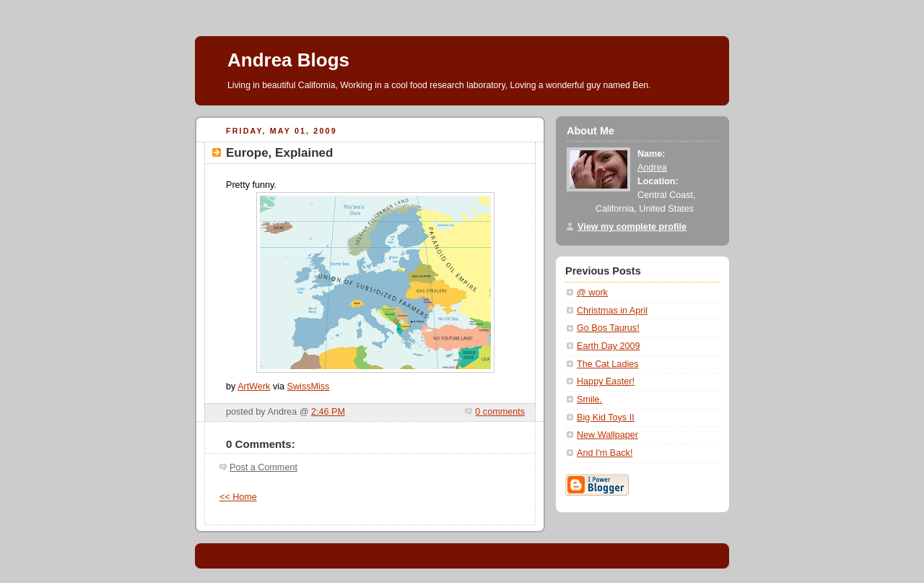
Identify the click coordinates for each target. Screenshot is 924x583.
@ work (592, 293)
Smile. (589, 400)
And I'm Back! (605, 453)
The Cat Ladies (608, 364)
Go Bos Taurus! (608, 328)
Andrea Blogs (288, 60)
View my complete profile (632, 227)
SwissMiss (309, 386)
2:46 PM (328, 412)
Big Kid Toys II (606, 418)
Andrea (652, 168)
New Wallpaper (607, 435)
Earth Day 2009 (609, 346)
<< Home (238, 497)
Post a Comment (263, 467)
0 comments (500, 412)
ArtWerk (254, 386)
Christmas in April (612, 311)
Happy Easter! (606, 381)
